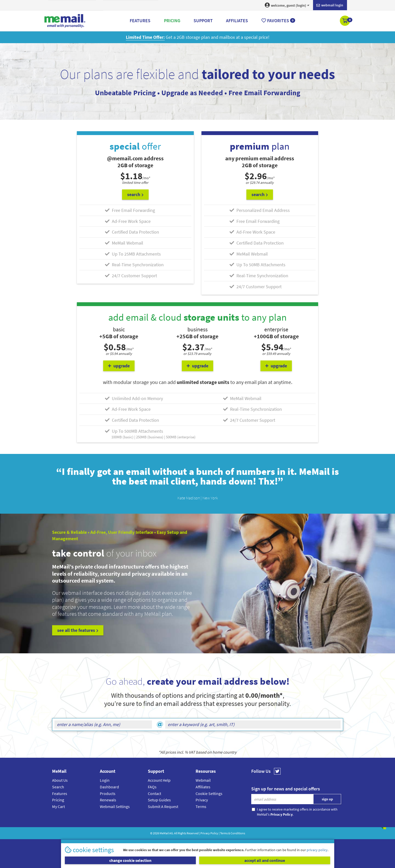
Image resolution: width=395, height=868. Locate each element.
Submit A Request (163, 806)
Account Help (159, 780)
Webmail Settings (115, 806)
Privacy (202, 800)
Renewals (108, 800)
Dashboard (109, 787)
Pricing (58, 800)
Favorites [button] (278, 21)
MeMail (164, 833)
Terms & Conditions (233, 833)
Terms (201, 806)
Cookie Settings (209, 793)
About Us (60, 780)
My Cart (58, 806)
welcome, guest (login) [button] (287, 5)
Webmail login (330, 5)
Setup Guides (159, 800)
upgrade (119, 366)
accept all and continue (265, 860)
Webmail (203, 780)
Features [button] (140, 21)
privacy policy (317, 850)
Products (108, 793)
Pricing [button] (172, 21)
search (135, 194)
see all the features (78, 630)
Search (58, 787)
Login (105, 780)
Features (60, 793)
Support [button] (203, 21)
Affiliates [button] (237, 21)
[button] (345, 21)
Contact (154, 793)
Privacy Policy (209, 833)
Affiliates (203, 787)
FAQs (152, 787)
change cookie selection (130, 860)
